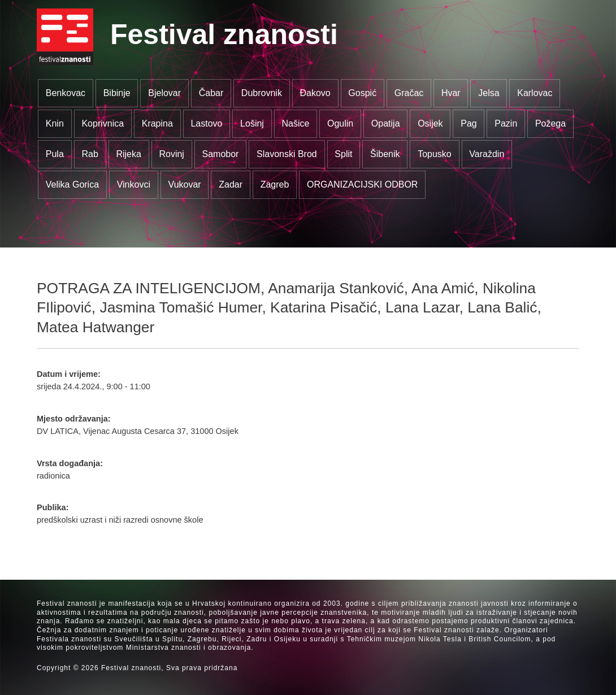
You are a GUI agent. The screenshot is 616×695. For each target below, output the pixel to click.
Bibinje (117, 93)
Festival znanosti (224, 34)
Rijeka (128, 154)
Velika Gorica (72, 184)
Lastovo (206, 123)
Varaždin (487, 154)
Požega (550, 123)
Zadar (231, 184)
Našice (296, 123)
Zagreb (275, 184)
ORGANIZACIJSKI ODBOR (362, 184)
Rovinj (171, 154)
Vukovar (185, 184)
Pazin (506, 123)
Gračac (409, 93)
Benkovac (66, 93)
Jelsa (489, 93)
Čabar (211, 93)
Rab (90, 154)
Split (343, 154)
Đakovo (315, 93)
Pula (55, 154)
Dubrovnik (262, 93)
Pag (468, 123)
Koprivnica (103, 123)
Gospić (362, 93)
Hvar (451, 93)
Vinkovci (134, 184)
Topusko (435, 154)
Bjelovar (164, 93)
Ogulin (340, 123)
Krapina (157, 123)
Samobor (221, 154)
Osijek (430, 123)
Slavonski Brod (287, 154)
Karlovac (535, 93)
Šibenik (385, 154)
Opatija (386, 123)
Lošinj (252, 123)
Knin (55, 123)
